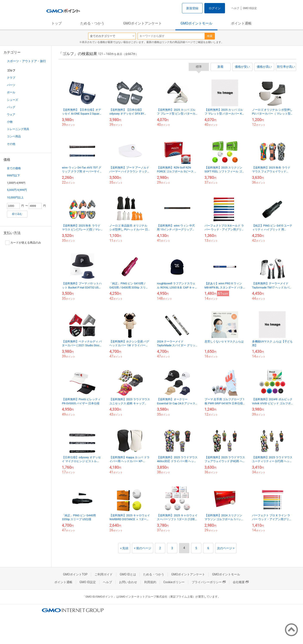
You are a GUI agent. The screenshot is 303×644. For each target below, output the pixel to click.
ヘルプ (235, 8)
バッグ (11, 107)
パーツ (11, 85)
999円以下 (13, 176)
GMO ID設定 (250, 8)
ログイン (215, 8)
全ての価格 (14, 168)
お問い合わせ (128, 582)
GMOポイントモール (196, 23)
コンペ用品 (14, 136)
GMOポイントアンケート (142, 23)
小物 (10, 122)
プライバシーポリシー (209, 582)
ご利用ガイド (104, 574)
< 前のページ (143, 548)
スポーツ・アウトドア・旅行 (26, 61)
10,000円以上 (15, 197)
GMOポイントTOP (75, 574)
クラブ (11, 78)
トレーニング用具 (18, 129)
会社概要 (241, 582)
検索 (210, 36)
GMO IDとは (128, 574)
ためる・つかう (92, 23)
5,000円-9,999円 (17, 190)
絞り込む (17, 214)
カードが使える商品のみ (23, 243)
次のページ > (226, 548)
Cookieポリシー (174, 582)
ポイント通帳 (241, 23)
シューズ (12, 100)
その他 (11, 144)
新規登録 (192, 8)
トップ (57, 23)
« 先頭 (124, 548)
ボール (11, 92)
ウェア (11, 114)
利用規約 (150, 582)
